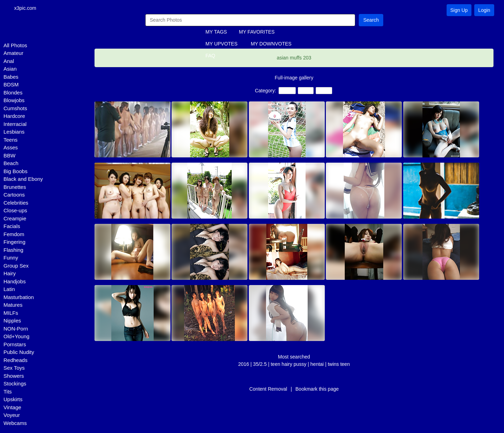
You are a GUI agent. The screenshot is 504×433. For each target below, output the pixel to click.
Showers (14, 376)
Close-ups (15, 211)
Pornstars (15, 345)
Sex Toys (14, 368)
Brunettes (15, 187)
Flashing (13, 250)
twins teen (339, 364)
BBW (9, 156)
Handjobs (15, 282)
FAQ (210, 56)
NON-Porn (16, 329)
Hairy (10, 274)
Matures (13, 306)
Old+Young (16, 337)
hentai (318, 364)
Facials (12, 227)
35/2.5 (260, 364)
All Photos (15, 46)
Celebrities (16, 203)
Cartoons (14, 195)
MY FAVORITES (257, 33)
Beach (11, 164)
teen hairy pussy (288, 364)
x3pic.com (28, 8)
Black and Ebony (23, 180)
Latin (9, 290)
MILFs (11, 313)
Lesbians (14, 132)
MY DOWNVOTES (271, 44)
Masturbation (19, 297)
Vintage (12, 408)
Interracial (15, 124)
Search (371, 20)
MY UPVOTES (222, 44)
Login (484, 10)
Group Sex (16, 266)
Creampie (15, 219)
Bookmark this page (317, 389)
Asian (10, 69)
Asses (11, 148)
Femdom (14, 235)
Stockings (15, 384)
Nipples (12, 321)
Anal (9, 61)
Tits (8, 392)
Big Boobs (15, 172)
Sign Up (459, 10)
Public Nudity (19, 353)
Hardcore (14, 117)
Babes (11, 77)
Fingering (15, 243)
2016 (244, 364)
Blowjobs (14, 101)
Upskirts (13, 400)
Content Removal (268, 389)
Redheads (15, 360)
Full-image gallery (294, 78)
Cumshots (15, 109)
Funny (11, 258)
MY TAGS (216, 33)
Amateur (13, 54)
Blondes (13, 93)
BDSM (11, 85)
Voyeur (12, 416)
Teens (10, 140)
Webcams (15, 423)
